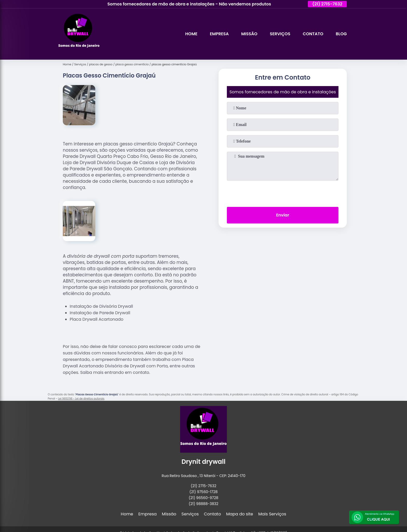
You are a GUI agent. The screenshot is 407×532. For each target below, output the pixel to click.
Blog (341, 34)
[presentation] (283, 193)
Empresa (219, 34)
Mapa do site (240, 514)
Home (191, 34)
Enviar (283, 215)
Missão (249, 34)
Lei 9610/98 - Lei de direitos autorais (81, 399)
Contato (313, 34)
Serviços (280, 34)
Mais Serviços (272, 514)
